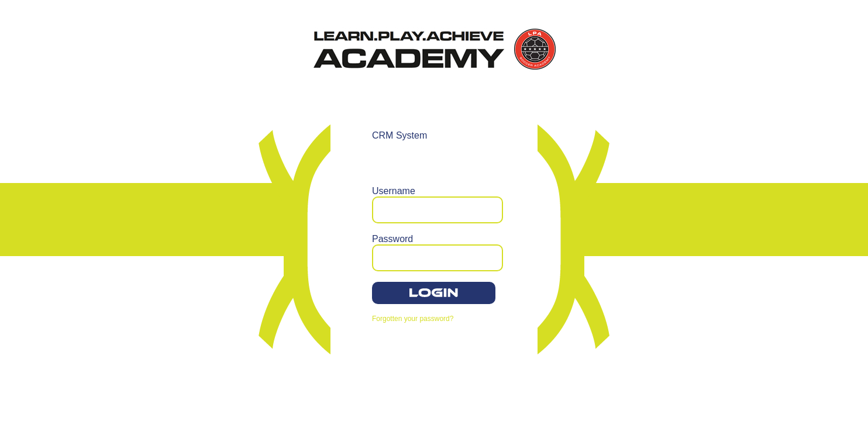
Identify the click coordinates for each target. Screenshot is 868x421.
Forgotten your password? (413, 319)
